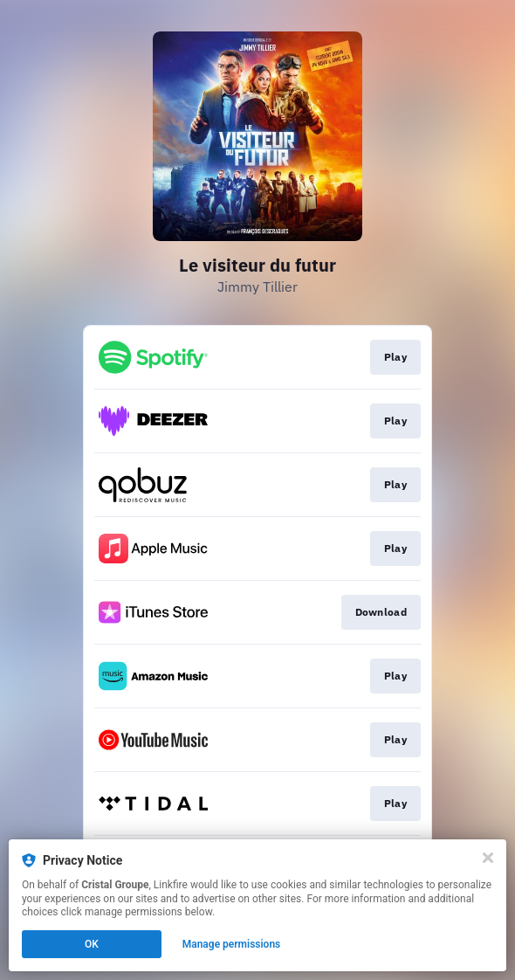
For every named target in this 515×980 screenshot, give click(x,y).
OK (92, 944)
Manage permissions (232, 944)
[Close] (488, 858)
